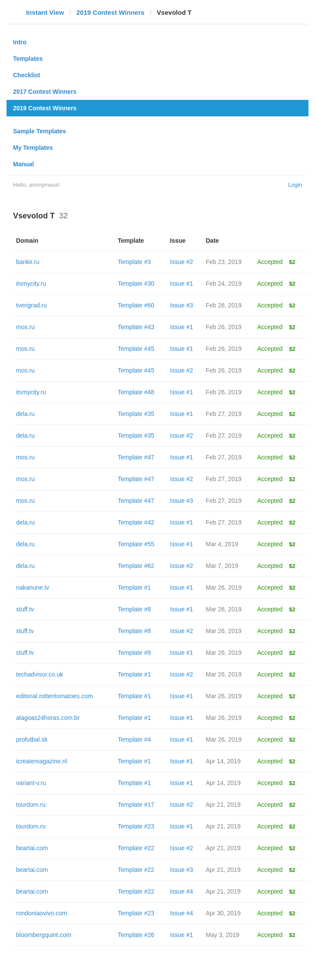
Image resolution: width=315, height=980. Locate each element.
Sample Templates (40, 131)
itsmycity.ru (31, 284)
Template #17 (136, 805)
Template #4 (134, 739)
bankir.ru (28, 262)
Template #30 (136, 284)
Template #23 (136, 826)
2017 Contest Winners (45, 92)
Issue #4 (181, 891)
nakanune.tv (33, 587)
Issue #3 (181, 305)
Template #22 (136, 848)
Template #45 (136, 349)
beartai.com (32, 848)
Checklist (27, 75)
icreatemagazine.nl (42, 761)
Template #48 (136, 392)
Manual (23, 164)
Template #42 (136, 522)
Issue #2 (181, 262)
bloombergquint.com (44, 935)
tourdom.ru (31, 805)
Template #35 (136, 414)
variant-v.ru (31, 783)
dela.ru (25, 414)
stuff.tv (25, 609)
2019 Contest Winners (111, 12)
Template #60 (136, 305)
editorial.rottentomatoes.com (55, 696)
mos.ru (25, 327)
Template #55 (136, 544)
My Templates (33, 148)
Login (295, 185)
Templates (28, 59)
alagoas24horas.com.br (48, 718)
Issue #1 (181, 284)
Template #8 (134, 609)
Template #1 (134, 587)
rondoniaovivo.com (42, 913)
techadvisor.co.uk (40, 674)
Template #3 (134, 262)
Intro (20, 42)
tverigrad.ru (31, 305)
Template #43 (136, 327)
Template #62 (136, 566)
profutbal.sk (32, 739)
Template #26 (136, 935)
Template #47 (136, 457)
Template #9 (134, 653)
